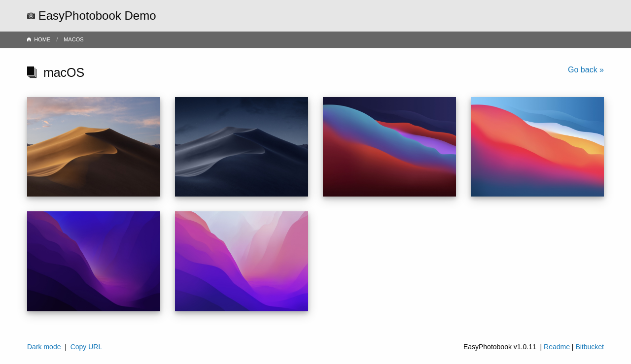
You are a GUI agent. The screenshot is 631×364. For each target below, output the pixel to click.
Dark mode (44, 347)
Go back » (586, 70)
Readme (557, 347)
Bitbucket (590, 347)
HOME (42, 39)
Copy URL (87, 347)
